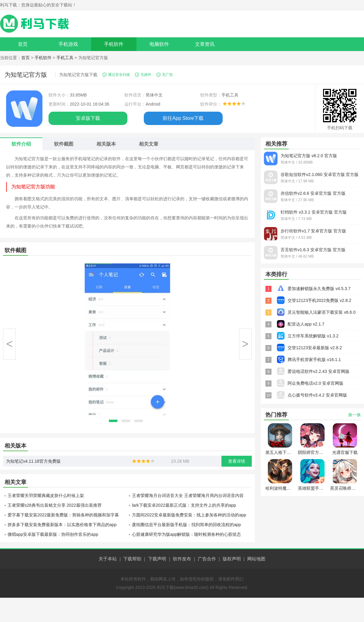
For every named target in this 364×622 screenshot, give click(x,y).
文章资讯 (205, 44)
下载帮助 (132, 559)
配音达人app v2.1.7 (306, 324)
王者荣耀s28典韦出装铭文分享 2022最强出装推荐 (55, 505)
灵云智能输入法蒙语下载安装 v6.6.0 (322, 312)
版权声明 (232, 559)
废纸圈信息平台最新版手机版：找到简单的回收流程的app (186, 525)
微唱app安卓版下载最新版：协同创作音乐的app (53, 534)
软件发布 (182, 559)
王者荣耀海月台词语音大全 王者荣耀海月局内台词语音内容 (188, 495)
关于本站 (108, 559)
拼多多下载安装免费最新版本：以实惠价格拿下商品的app (62, 525)
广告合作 (207, 559)
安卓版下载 (88, 118)
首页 (23, 44)
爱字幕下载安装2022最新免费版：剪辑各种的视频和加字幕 (63, 515)
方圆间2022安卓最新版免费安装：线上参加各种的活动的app (189, 515)
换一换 (355, 415)
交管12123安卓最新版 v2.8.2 (315, 348)
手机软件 (114, 44)
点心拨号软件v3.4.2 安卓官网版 (317, 395)
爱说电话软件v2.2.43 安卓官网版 (318, 371)
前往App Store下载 (183, 118)
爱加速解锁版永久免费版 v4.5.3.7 (319, 289)
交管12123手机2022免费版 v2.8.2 (319, 300)
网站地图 (256, 559)
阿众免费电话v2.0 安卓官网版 (315, 383)
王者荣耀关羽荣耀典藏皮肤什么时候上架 (46, 495)
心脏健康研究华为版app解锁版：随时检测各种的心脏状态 (186, 534)
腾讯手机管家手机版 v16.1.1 (314, 360)
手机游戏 (68, 44)
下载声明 (157, 559)
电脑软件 (159, 44)
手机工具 (65, 58)
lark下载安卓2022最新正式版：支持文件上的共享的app (184, 505)
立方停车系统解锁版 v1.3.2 (313, 336)
